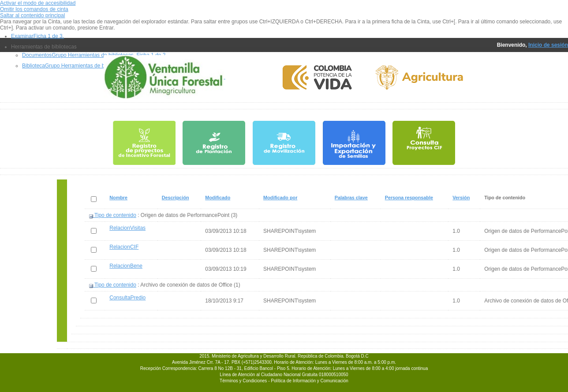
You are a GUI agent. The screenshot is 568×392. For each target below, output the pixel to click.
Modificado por (280, 198)
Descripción (176, 198)
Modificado (218, 198)
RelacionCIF (124, 247)
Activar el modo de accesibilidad (38, 3)
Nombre (119, 198)
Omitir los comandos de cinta (34, 9)
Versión (461, 198)
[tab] (290, 36)
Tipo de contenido (113, 215)
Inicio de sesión (548, 45)
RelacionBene (126, 266)
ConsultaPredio (127, 298)
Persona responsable (409, 198)
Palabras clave (351, 198)
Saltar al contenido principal (32, 15)
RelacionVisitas (127, 228)
